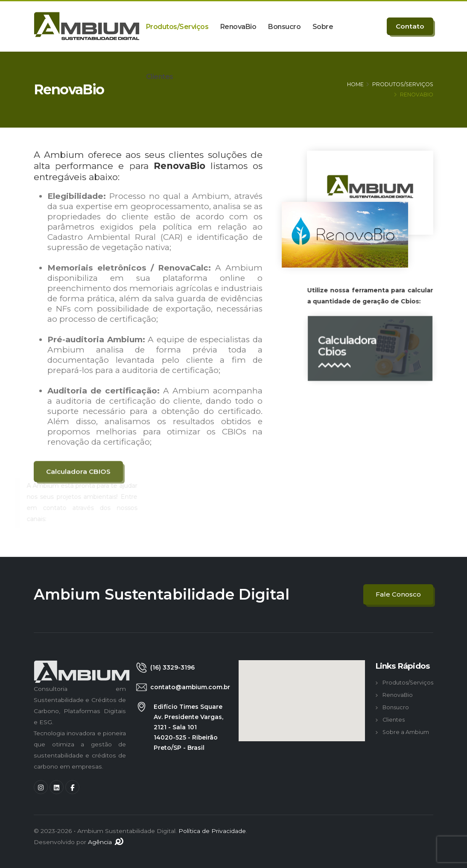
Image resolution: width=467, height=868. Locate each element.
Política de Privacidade (212, 831)
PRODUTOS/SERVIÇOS (403, 84)
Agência (106, 842)
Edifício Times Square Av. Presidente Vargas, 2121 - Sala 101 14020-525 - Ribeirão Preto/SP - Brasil (188, 727)
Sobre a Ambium (406, 732)
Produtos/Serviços (177, 27)
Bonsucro (284, 27)
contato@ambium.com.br (190, 687)
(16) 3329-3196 (172, 667)
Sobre (323, 27)
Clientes (160, 77)
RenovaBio (238, 27)
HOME (355, 84)
